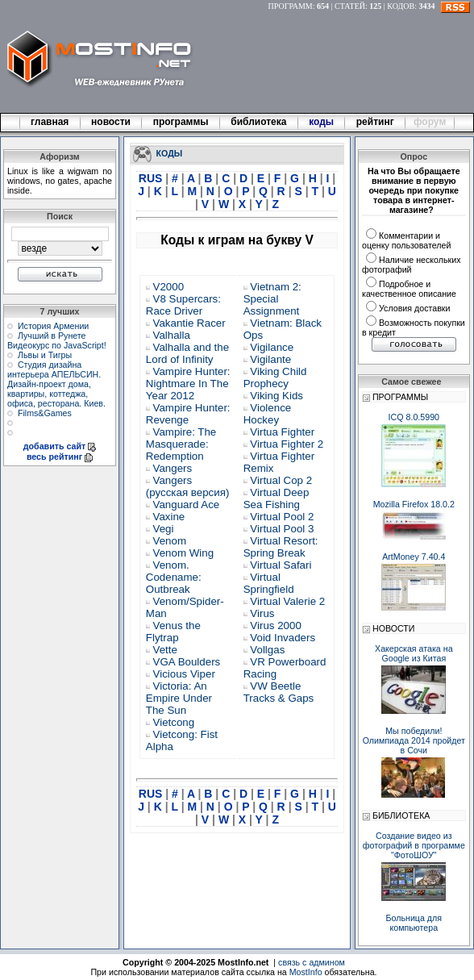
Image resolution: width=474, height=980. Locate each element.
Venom (170, 541)
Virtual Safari (281, 565)
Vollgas (267, 650)
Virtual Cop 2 (281, 480)
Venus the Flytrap (173, 632)
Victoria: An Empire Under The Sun (179, 698)
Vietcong (174, 722)
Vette (165, 650)
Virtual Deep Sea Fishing (276, 498)
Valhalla (172, 335)
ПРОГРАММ (291, 6)
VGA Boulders (187, 662)
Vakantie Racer (189, 323)
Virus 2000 (275, 626)
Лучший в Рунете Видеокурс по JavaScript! (57, 340)
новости (111, 122)
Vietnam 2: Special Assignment (272, 299)
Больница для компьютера (414, 923)
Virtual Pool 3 (282, 529)
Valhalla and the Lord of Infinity (187, 353)
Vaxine (169, 517)
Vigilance (272, 347)
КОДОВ (401, 6)
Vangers (173, 468)
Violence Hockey (268, 414)
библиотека (259, 122)
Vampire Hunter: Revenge (188, 414)
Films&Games (45, 413)
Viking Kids (276, 396)
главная (50, 122)
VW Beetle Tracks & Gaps (279, 692)
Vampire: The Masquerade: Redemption (181, 444)
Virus (262, 613)
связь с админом (312, 962)
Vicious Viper (184, 674)
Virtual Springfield (269, 583)
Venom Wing (184, 553)
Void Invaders (283, 638)
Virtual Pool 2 (282, 517)
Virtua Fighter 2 (287, 444)
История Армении (53, 326)
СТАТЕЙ (350, 6)
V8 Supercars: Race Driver (183, 305)
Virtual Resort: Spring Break (281, 547)
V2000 (169, 287)
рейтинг (376, 122)
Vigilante (270, 359)
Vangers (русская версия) (188, 486)
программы (181, 122)
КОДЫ (170, 152)
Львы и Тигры (45, 355)
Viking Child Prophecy (275, 377)
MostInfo (306, 972)
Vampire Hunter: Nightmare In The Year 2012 (188, 384)
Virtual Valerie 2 (287, 601)
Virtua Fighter (282, 432)
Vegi (164, 529)
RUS (152, 178)
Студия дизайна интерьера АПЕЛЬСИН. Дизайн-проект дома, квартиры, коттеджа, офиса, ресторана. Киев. (56, 384)
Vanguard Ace (187, 505)
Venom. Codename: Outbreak (174, 577)
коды (322, 122)
